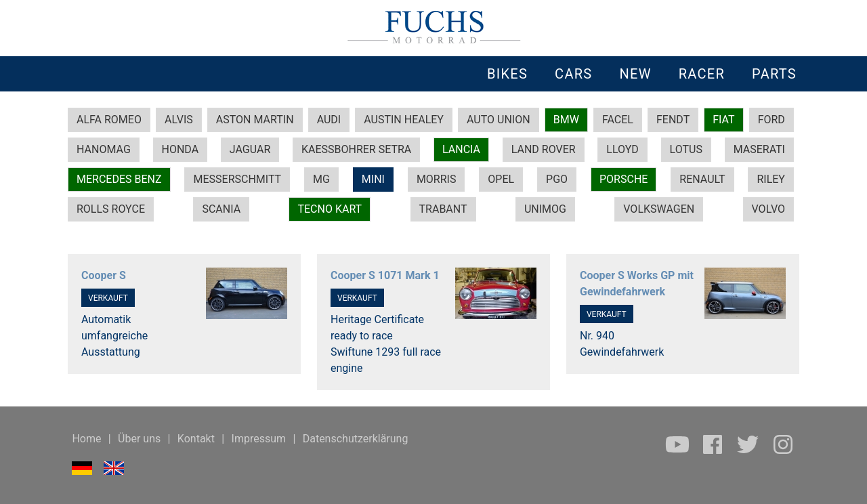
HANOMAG (104, 149)
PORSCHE (623, 179)
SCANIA (221, 209)
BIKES (507, 74)
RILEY (771, 179)
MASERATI (759, 149)
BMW (566, 120)
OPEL (501, 179)
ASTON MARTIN (255, 120)
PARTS (774, 74)
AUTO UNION (499, 120)
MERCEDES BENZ (119, 179)
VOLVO (768, 209)
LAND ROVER (544, 149)
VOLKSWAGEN (659, 209)
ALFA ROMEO (109, 120)
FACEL (618, 120)
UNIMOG (545, 209)
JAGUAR (250, 149)
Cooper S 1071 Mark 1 (385, 275)
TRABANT (443, 209)
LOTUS (686, 149)
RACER (702, 74)
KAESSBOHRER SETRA (356, 149)
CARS (573, 74)
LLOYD (622, 149)
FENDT (673, 120)
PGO (557, 179)
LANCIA (461, 149)
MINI (373, 179)
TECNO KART (330, 209)
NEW (635, 74)
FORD (771, 120)
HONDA (181, 149)
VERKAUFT (108, 298)
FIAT (723, 120)
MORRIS (437, 179)
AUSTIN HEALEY (404, 120)
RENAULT (702, 179)
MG (321, 179)
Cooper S (104, 275)
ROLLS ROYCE (111, 209)
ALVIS (179, 120)
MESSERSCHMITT (237, 179)
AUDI (329, 120)
